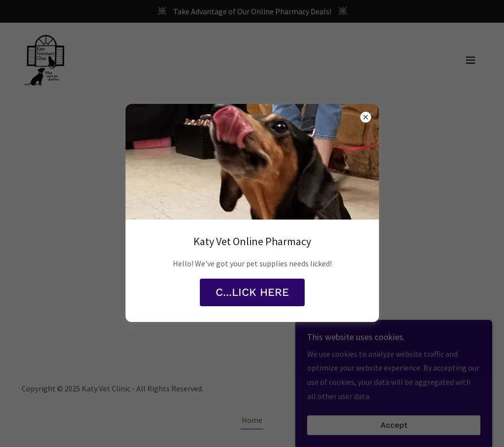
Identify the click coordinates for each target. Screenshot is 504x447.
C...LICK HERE (252, 292)
